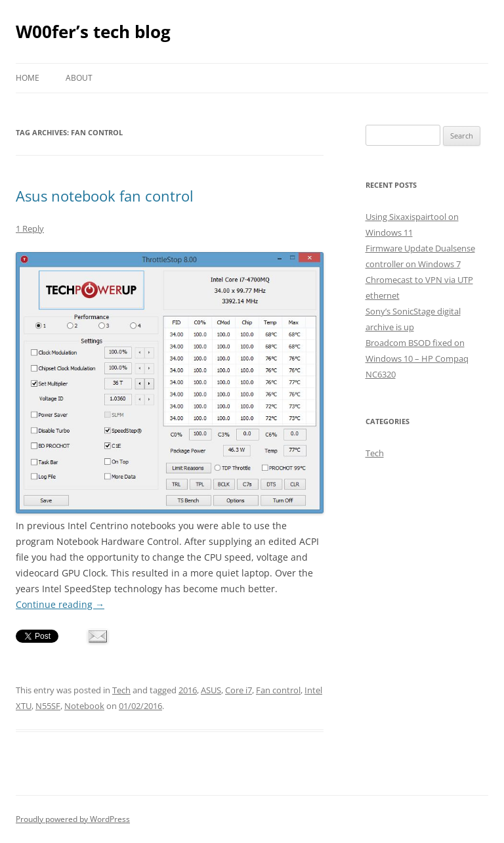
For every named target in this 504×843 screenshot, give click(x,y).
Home (28, 78)
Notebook (84, 706)
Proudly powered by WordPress (73, 819)
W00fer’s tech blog (93, 32)
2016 (188, 690)
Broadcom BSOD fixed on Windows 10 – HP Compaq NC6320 (417, 358)
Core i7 (239, 690)
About (79, 78)
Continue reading (60, 604)
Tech (121, 690)
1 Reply (30, 228)
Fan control (278, 690)
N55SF (48, 706)
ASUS (211, 690)
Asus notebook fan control (105, 196)
